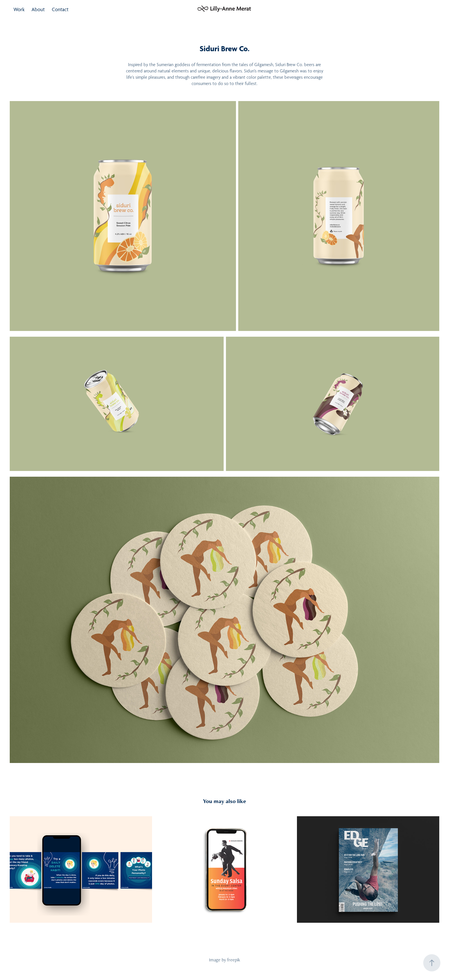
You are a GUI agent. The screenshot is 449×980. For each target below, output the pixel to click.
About (38, 9)
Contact (60, 9)
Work (19, 9)
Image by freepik (224, 960)
